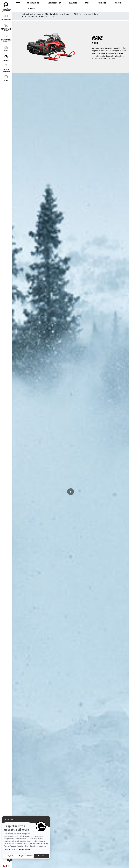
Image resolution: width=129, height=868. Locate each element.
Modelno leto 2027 (54, 3)
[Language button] (6, 866)
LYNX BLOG (118, 3)
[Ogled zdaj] (71, 492)
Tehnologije (102, 3)
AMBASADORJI (31, 9)
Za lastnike (73, 3)
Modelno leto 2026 (33, 3)
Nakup (87, 3)
